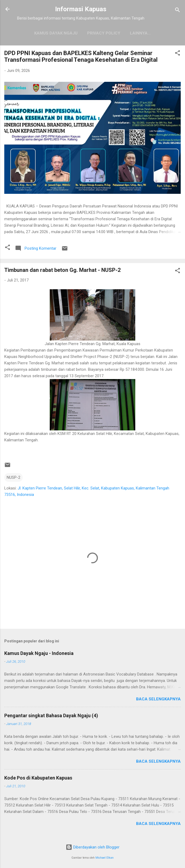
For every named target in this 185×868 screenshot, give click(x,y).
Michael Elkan (105, 858)
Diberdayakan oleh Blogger (93, 847)
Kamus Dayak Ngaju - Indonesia (39, 653)
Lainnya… (140, 33)
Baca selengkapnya (158, 699)
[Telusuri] (178, 11)
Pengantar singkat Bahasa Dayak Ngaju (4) (51, 715)
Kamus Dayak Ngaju (56, 33)
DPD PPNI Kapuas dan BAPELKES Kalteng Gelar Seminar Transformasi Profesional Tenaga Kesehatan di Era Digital (81, 56)
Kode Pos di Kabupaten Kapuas (38, 778)
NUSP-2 (14, 477)
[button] (178, 54)
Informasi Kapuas (81, 9)
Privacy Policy (104, 33)
